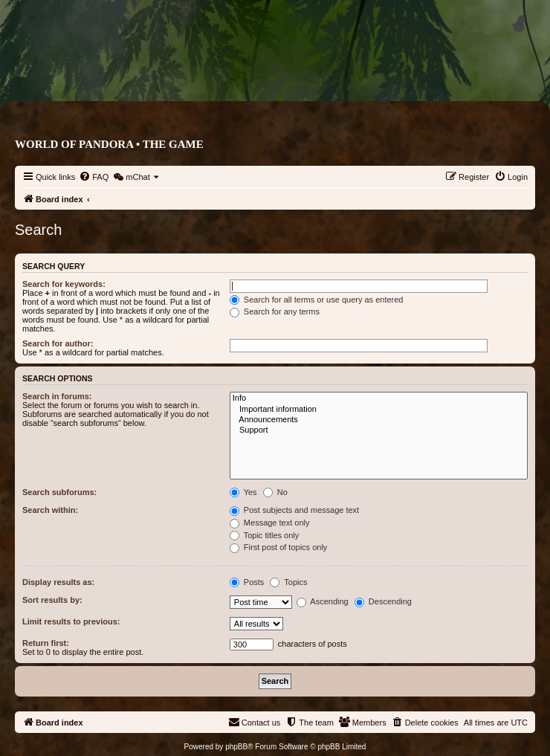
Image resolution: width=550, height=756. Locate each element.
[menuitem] (94, 177)
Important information (379, 410)
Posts (247, 582)
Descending (383, 601)
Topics (288, 582)
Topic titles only (264, 535)
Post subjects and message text (294, 510)
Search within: (50, 510)
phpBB (236, 747)
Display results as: (58, 582)
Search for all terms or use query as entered (317, 300)
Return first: (46, 643)
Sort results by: (52, 600)
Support (379, 430)
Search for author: (58, 343)
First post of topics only (279, 547)
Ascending (323, 601)
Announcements (379, 420)
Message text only (270, 523)
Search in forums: (57, 396)
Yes (243, 492)
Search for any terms (275, 311)
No (275, 492)
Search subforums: (59, 492)
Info (379, 398)
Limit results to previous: (71, 621)
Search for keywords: (64, 284)
